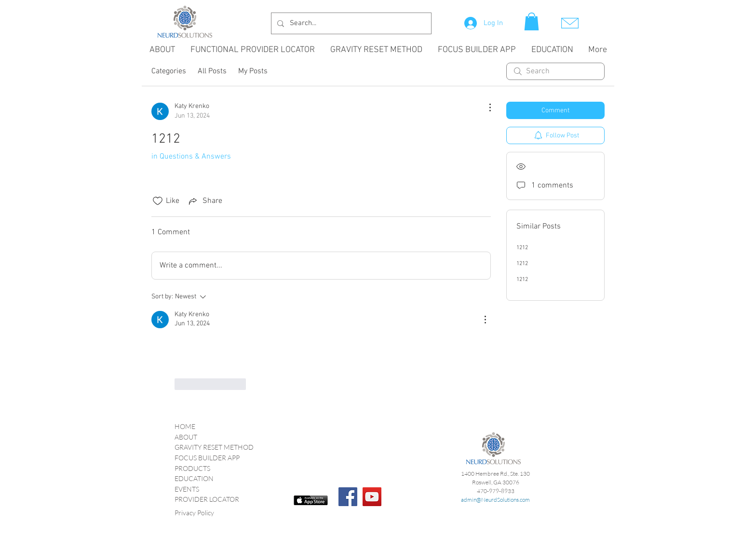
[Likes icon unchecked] (158, 201)
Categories (169, 71)
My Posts (253, 71)
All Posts (212, 71)
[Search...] (350, 23)
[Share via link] (205, 201)
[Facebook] (348, 497)
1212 (522, 248)
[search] (555, 71)
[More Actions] (485, 107)
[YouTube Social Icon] (372, 497)
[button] (532, 21)
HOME (185, 426)
